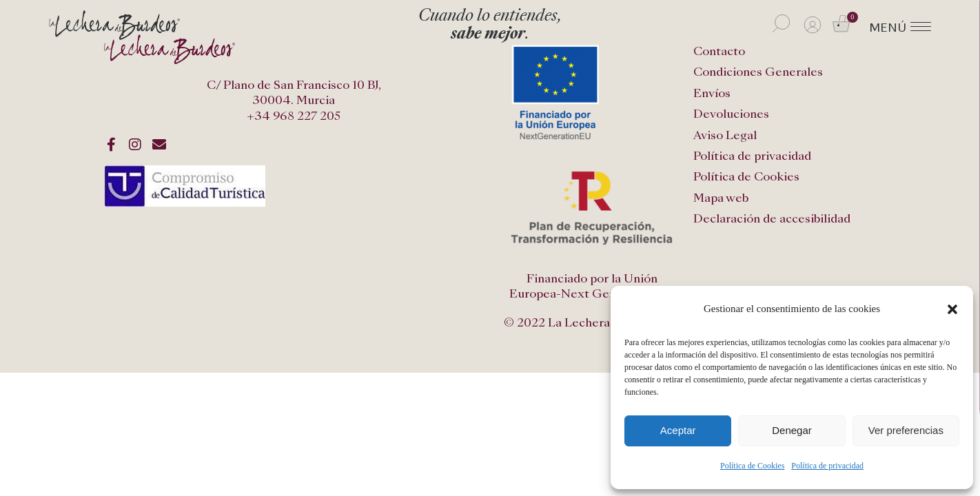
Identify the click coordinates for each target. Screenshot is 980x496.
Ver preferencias (906, 430)
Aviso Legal (725, 135)
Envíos (712, 93)
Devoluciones (731, 114)
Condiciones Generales (758, 72)
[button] (952, 309)
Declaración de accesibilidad (772, 219)
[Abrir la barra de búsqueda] (782, 23)
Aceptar (678, 430)
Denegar (792, 430)
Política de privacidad (827, 466)
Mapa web (721, 198)
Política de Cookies (752, 466)
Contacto (719, 51)
